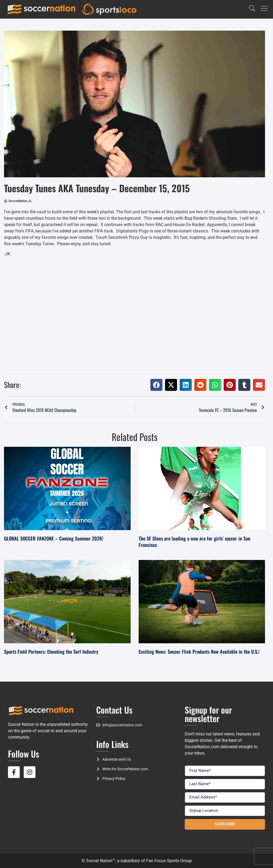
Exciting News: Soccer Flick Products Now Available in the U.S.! (199, 652)
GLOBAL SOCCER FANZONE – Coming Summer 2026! (54, 538)
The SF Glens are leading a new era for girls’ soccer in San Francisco (194, 541)
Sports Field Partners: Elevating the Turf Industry (51, 652)
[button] (156, 385)
